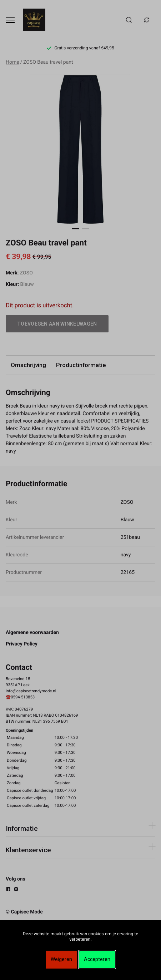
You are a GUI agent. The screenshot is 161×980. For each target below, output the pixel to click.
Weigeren (61, 959)
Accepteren (97, 959)
